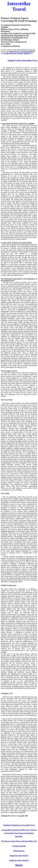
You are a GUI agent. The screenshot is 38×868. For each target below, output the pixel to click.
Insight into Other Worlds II (19, 860)
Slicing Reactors (19, 851)
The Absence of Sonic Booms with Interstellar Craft (19, 841)
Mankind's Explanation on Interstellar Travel (19, 825)
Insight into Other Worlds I (19, 856)
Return (19, 865)
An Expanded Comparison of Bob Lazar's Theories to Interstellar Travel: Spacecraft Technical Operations (19, 833)
